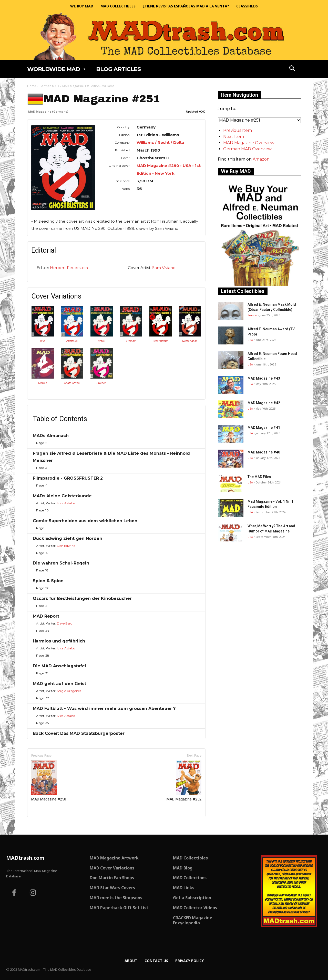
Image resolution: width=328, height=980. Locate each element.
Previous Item (238, 130)
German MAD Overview (247, 149)
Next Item (234, 137)
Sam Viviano (164, 268)
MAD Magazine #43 (264, 378)
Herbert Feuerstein (69, 268)
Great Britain (161, 341)
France (252, 315)
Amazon (261, 159)
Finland (131, 341)
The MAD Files (259, 477)
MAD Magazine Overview (249, 143)
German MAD (49, 86)
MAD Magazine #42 (264, 403)
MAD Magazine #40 (264, 452)
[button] (292, 69)
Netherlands (190, 341)
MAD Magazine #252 (184, 781)
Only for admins (45, 826)
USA (43, 341)
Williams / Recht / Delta (160, 142)
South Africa (72, 383)
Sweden (101, 383)
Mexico (43, 383)
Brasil (102, 341)
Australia (72, 341)
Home (32, 86)
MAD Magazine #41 (264, 428)
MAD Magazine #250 (49, 781)
